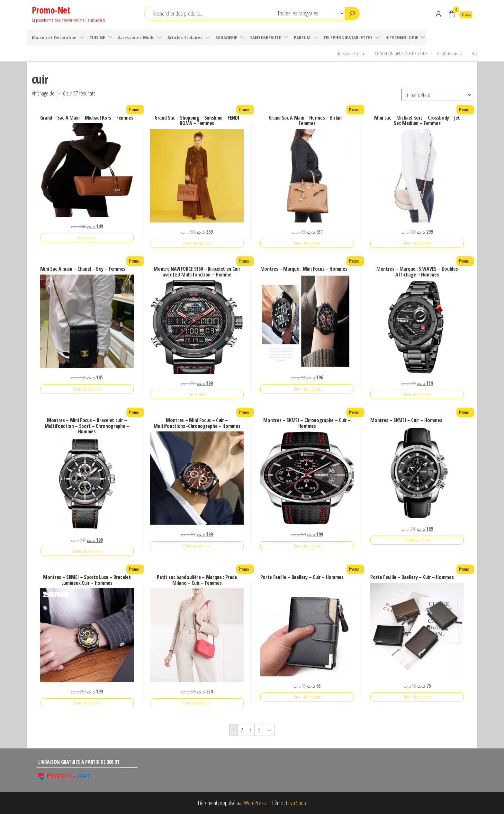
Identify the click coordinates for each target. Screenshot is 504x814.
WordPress (255, 803)
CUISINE (97, 37)
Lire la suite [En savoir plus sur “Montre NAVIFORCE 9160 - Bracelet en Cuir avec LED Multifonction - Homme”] (197, 394)
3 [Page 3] (250, 730)
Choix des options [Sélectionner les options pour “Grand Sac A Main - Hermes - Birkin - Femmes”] (307, 243)
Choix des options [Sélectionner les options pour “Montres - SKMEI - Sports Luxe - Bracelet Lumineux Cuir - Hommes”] (87, 703)
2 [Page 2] (242, 730)
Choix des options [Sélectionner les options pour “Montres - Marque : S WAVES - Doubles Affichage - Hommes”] (417, 394)
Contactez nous (450, 53)
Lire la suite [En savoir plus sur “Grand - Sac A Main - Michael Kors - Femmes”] (87, 237)
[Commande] (437, 95)
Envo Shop (296, 803)
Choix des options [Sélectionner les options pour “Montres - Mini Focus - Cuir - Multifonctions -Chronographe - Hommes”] (197, 546)
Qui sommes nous (351, 53)
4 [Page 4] (259, 730)
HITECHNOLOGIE (402, 37)
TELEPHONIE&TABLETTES (348, 37)
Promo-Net (51, 10)
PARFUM (302, 37)
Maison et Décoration (54, 37)
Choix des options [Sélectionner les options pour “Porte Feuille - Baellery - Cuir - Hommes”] (307, 697)
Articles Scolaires (185, 37)
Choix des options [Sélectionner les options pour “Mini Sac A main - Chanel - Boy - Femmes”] (87, 389)
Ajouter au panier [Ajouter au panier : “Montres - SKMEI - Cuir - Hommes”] (417, 540)
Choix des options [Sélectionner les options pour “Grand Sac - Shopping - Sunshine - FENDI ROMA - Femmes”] (197, 243)
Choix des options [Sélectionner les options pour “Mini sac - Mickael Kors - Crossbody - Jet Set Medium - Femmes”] (417, 243)
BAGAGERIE (226, 37)
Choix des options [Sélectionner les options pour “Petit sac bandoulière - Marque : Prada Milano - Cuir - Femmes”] (197, 703)
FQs (474, 53)
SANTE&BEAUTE (265, 37)
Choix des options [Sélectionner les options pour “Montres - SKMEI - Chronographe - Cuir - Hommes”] (307, 546)
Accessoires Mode (136, 37)
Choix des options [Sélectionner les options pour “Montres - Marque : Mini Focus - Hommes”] (307, 389)
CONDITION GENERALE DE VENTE (401, 53)
